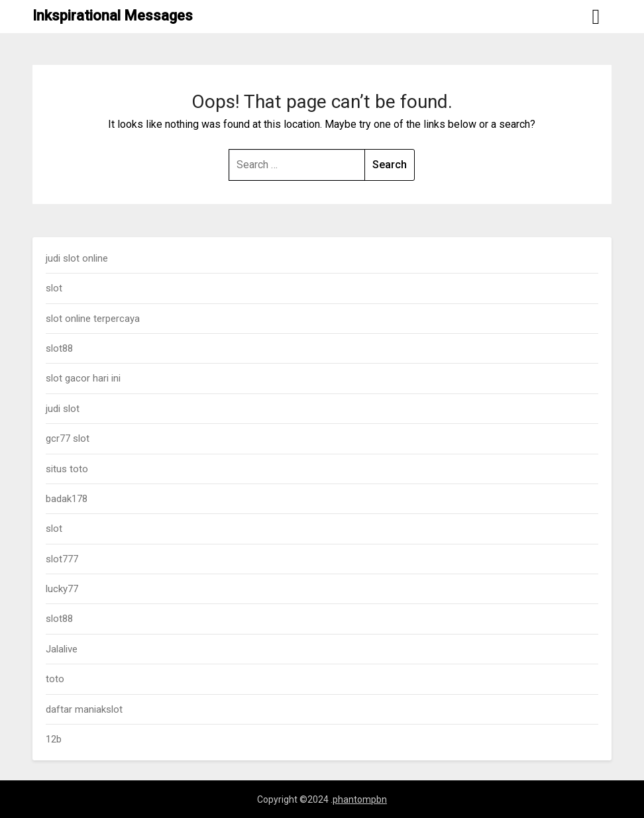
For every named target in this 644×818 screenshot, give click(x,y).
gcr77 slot (68, 438)
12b (54, 739)
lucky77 (62, 589)
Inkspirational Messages (113, 16)
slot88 (59, 348)
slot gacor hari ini (83, 378)
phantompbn (360, 799)
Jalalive (62, 649)
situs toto (67, 469)
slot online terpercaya (93, 319)
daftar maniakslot (84, 709)
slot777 (62, 559)
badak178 (67, 499)
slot (54, 288)
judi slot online (77, 258)
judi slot (63, 409)
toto (55, 679)
